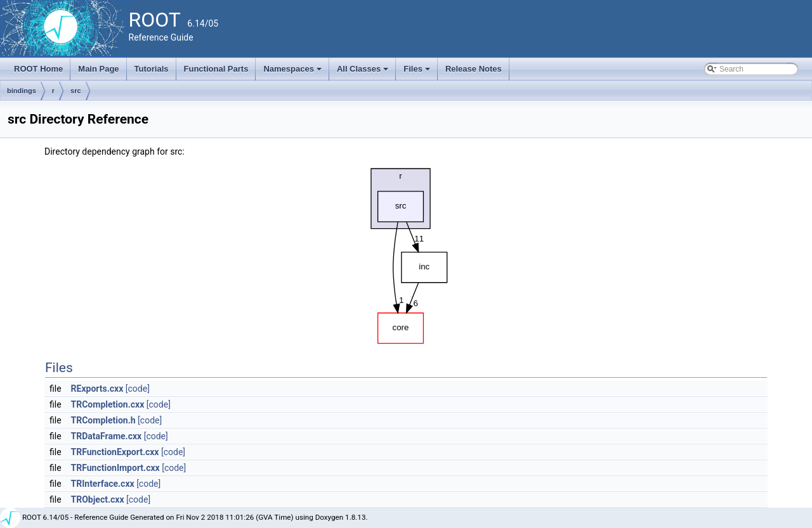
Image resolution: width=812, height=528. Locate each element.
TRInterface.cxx (103, 484)
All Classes (364, 72)
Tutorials (152, 69)
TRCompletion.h (103, 420)
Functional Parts (216, 69)
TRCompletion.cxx (108, 404)
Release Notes (474, 69)
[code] (138, 389)
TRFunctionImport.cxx (115, 468)
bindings (22, 91)
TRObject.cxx (98, 499)
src (76, 91)
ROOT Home (38, 69)
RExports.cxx (97, 389)
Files (418, 72)
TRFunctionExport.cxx (115, 452)
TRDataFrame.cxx (107, 436)
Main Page (98, 69)
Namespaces (293, 72)
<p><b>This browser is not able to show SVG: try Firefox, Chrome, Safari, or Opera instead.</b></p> (406, 253)
